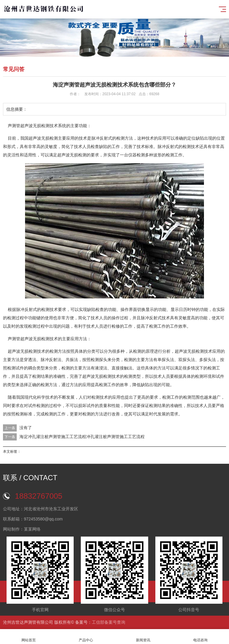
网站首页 (29, 637)
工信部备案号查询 (109, 622)
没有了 (26, 428)
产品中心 (86, 637)
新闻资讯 (143, 637)
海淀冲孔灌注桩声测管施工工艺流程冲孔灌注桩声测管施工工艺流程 (82, 437)
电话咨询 (200, 637)
